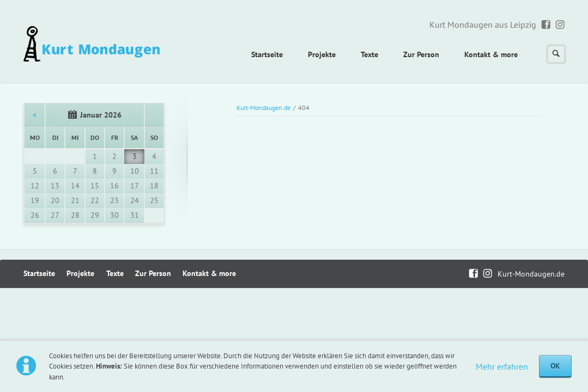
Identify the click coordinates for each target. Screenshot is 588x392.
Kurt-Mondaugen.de (263, 108)
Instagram (560, 25)
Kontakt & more (491, 54)
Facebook (546, 25)
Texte (369, 54)
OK (555, 366)
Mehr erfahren (502, 366)
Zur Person (421, 54)
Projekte (322, 54)
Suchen (556, 54)
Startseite (267, 54)
